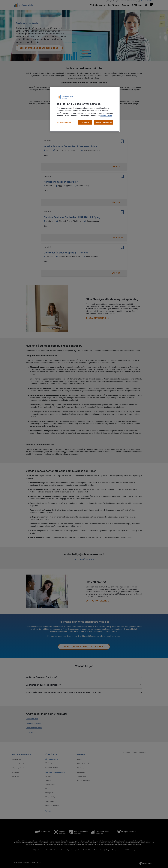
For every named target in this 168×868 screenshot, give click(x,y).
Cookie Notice (106, 116)
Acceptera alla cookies (103, 122)
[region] (85, 109)
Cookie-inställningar (64, 122)
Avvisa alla (85, 122)
